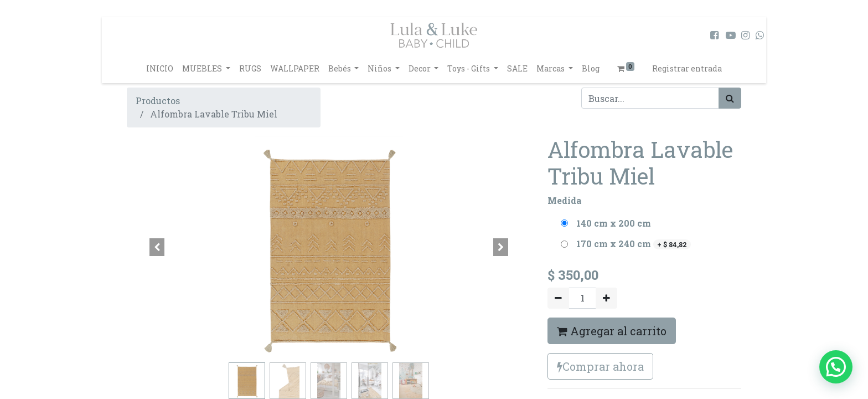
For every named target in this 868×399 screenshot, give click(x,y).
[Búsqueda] (730, 98)
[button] (157, 247)
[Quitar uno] (558, 298)
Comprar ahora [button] (600, 366)
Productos (158, 101)
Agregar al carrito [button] (612, 331)
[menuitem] (160, 68)
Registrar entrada (687, 68)
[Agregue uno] (606, 298)
